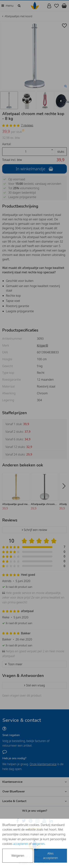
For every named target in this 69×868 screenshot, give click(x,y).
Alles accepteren (51, 856)
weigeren (38, 844)
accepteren (21, 844)
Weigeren (18, 856)
